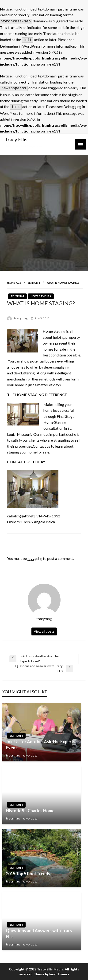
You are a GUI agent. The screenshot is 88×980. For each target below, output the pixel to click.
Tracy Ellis (16, 140)
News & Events (41, 296)
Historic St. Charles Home (30, 811)
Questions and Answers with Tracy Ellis (39, 933)
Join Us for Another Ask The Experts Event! (41, 745)
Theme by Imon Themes (52, 974)
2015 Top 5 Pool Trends (28, 874)
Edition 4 (34, 283)
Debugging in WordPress (20, 46)
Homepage (14, 283)
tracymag (21, 318)
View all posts (44, 631)
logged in (35, 558)
